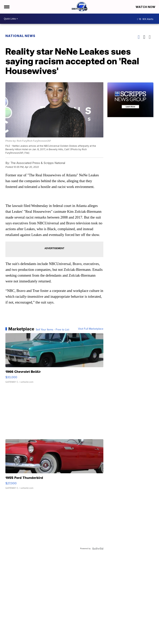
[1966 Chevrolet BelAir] (54, 360)
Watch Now (146, 7)
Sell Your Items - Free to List (52, 330)
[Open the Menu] (6, 7)
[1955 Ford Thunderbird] (54, 466)
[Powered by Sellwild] (98, 549)
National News (20, 36)
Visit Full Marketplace (91, 329)
